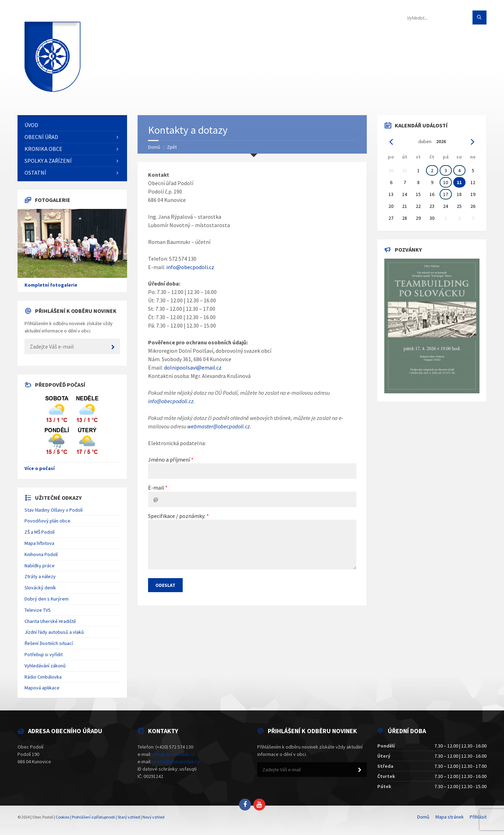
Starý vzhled (129, 817)
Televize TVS (38, 610)
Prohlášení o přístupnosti (93, 817)
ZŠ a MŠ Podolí (40, 532)
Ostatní (35, 173)
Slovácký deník (40, 588)
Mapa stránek (450, 817)
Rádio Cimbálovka (43, 677)
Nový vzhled (153, 817)
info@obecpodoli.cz (190, 267)
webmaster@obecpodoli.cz (219, 426)
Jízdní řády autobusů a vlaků (54, 632)
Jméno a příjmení (169, 459)
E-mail (156, 487)
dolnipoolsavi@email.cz (193, 367)
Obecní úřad (41, 137)
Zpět (172, 147)
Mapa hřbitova (39, 543)
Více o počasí (40, 468)
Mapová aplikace (42, 688)
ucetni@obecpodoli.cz (176, 762)
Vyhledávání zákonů (45, 666)
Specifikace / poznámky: (177, 516)
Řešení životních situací (49, 643)
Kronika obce (43, 149)
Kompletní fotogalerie (51, 285)
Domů (154, 147)
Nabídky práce (40, 566)
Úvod (31, 125)
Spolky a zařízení (48, 161)
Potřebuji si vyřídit (44, 654)
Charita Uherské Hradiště (50, 621)
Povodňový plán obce (47, 521)
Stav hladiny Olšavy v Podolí (54, 510)
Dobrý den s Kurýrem (47, 599)
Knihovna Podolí (41, 554)
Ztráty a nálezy (40, 576)
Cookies (62, 817)
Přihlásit (478, 817)
